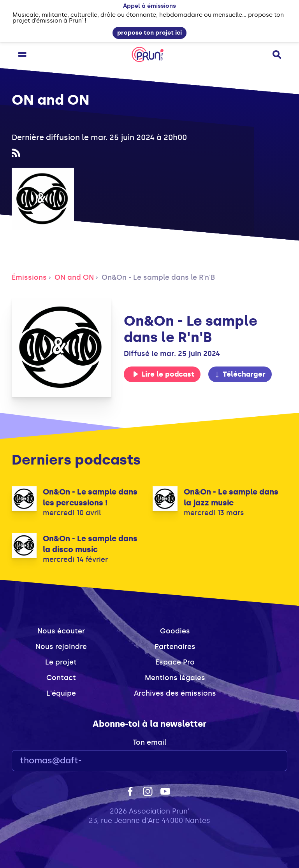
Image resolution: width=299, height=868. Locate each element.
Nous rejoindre (61, 647)
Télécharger (240, 374)
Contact (61, 678)
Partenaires (175, 647)
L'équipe (61, 693)
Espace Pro (175, 662)
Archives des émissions (175, 693)
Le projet (61, 662)
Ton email (149, 742)
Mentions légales (175, 678)
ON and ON (74, 277)
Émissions (29, 277)
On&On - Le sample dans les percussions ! (90, 497)
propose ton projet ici (149, 33)
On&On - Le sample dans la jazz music (231, 497)
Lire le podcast (164, 374)
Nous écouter (61, 631)
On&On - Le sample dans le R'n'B (158, 277)
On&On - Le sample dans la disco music (90, 544)
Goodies (175, 631)
